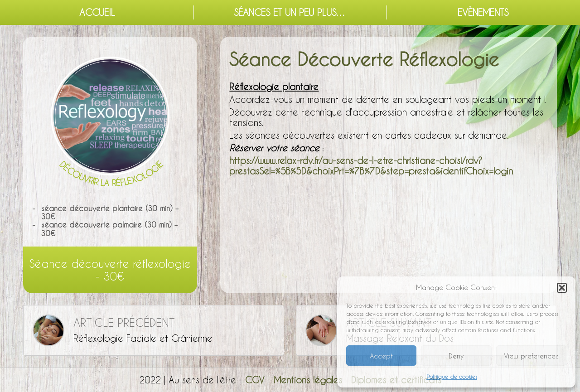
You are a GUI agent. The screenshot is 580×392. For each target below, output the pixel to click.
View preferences (531, 356)
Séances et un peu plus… (290, 12)
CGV (255, 380)
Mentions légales (308, 380)
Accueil (97, 12)
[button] (562, 288)
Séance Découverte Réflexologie (364, 59)
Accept (381, 356)
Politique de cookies (452, 377)
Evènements (483, 12)
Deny (456, 356)
